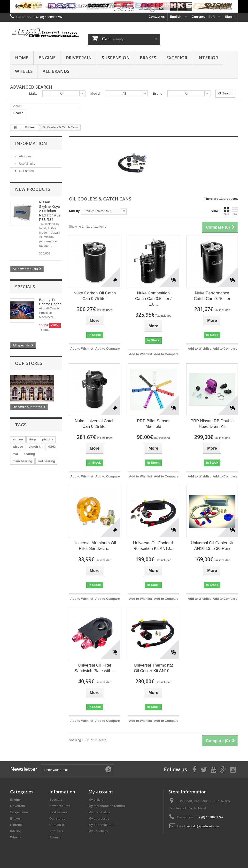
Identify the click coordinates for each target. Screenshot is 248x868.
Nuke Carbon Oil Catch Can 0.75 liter (95, 296)
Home (22, 58)
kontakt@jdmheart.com (203, 826)
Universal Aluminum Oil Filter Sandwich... (95, 546)
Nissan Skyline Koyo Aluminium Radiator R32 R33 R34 (50, 211)
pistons (48, 439)
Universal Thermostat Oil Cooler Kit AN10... (153, 668)
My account (101, 792)
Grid (226, 211)
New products (33, 189)
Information (31, 143)
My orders (96, 800)
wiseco (18, 447)
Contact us (157, 17)
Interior (208, 58)
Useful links (27, 164)
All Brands (56, 71)
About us (25, 156)
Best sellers (58, 812)
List (235, 211)
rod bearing (46, 461)
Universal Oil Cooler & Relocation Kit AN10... (153, 546)
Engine (47, 58)
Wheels (24, 71)
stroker (18, 439)
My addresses (99, 818)
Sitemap (56, 837)
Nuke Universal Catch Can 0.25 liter (95, 424)
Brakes (148, 58)
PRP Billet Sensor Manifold (153, 424)
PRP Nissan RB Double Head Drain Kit (212, 424)
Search (225, 93)
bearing (29, 454)
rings (33, 439)
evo (15, 454)
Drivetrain (79, 58)
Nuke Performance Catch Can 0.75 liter (212, 296)
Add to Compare (107, 349)
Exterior (177, 58)
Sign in (230, 17)
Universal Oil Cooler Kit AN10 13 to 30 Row (212, 546)
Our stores (26, 171)
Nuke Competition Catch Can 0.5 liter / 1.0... (153, 299)
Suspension (116, 58)
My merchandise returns (107, 806)
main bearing (22, 461)
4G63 (52, 447)
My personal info (101, 825)
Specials (25, 287)
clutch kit (35, 447)
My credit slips (99, 812)
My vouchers (98, 831)
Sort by (74, 211)
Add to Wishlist (82, 349)
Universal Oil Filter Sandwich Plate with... (95, 668)
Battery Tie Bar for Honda (50, 302)
